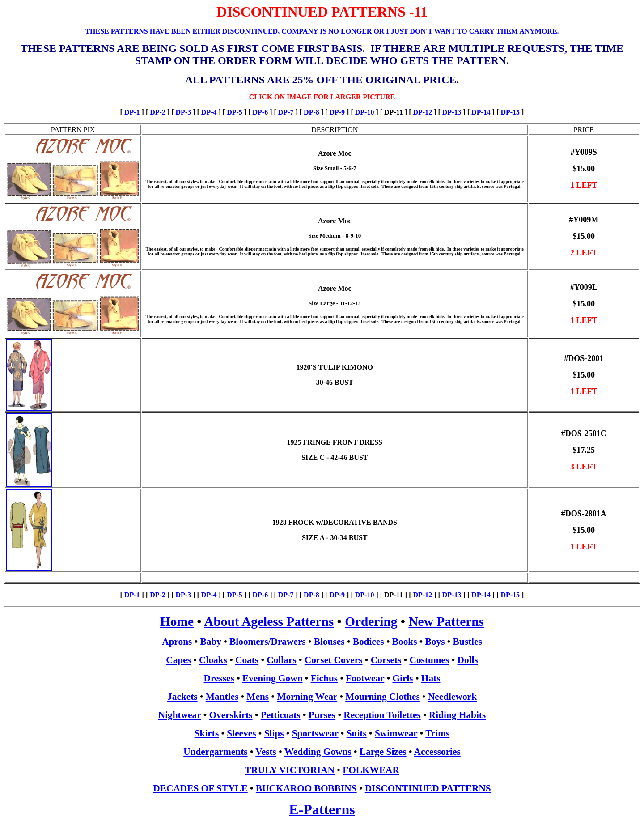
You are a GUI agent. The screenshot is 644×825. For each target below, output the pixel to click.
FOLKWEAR (371, 770)
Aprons (177, 642)
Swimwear (396, 733)
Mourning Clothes (383, 697)
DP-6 (260, 112)
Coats (247, 660)
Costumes (430, 660)
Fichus (324, 678)
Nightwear (180, 715)
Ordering (371, 621)
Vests (266, 752)
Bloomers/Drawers (268, 642)
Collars (281, 660)
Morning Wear (307, 697)
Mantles (222, 697)
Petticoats (281, 715)
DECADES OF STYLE (200, 788)
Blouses (329, 642)
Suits (357, 733)
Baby (211, 642)
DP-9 (337, 112)
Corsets (386, 660)
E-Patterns (322, 809)
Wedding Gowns (318, 752)
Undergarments (215, 752)
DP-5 (235, 112)
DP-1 (132, 112)
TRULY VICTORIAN (290, 770)
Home (177, 621)
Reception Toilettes (382, 715)
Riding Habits (457, 715)
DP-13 (452, 112)
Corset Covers (334, 660)
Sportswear (315, 733)
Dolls (468, 660)
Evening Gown (273, 678)
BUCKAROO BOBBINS (306, 788)
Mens (258, 697)
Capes (178, 660)
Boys (435, 642)
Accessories (437, 752)
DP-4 (209, 112)
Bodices (369, 642)
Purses (322, 715)
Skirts (207, 733)
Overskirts (231, 715)
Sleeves (241, 733)
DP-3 (184, 112)
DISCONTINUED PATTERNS (428, 788)
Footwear (365, 678)
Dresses (219, 678)
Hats (431, 678)
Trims (437, 733)
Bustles (468, 642)
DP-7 (286, 112)
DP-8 (311, 112)
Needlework (452, 697)
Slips (274, 733)
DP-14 (481, 112)
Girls (402, 678)
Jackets (182, 697)
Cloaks (213, 660)
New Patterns (446, 621)
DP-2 (158, 112)
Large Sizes (383, 752)
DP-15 (510, 112)
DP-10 (365, 112)
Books (405, 642)
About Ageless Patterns (269, 621)
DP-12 (422, 112)
